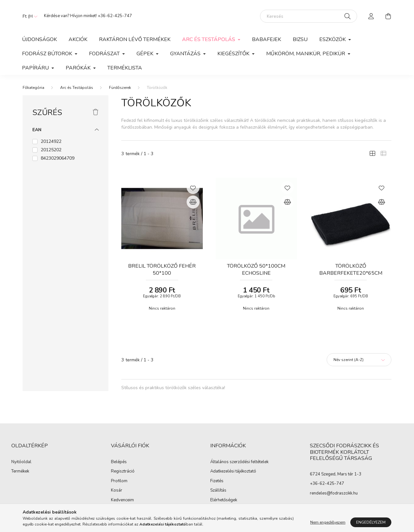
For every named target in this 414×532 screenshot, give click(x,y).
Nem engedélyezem (328, 522)
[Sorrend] (359, 360)
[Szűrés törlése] (96, 112)
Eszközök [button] (333, 39)
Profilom (119, 481)
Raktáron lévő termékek (135, 39)
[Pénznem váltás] (28, 16)
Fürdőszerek (120, 88)
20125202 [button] (51, 150)
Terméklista (125, 68)
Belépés (119, 462)
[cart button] (388, 16)
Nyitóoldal (21, 462)
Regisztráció (123, 472)
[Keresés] (309, 16)
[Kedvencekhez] (193, 187)
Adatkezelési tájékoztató (233, 472)
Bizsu (300, 39)
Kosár (117, 491)
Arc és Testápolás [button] (209, 39)
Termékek (20, 472)
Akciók (78, 39)
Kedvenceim (122, 500)
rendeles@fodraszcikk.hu (334, 493)
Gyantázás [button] (186, 54)
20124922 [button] (51, 141)
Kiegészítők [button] (234, 54)
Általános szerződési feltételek (239, 462)
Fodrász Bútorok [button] (48, 54)
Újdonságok (39, 39)
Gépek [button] (146, 54)
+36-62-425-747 (115, 16)
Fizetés (217, 481)
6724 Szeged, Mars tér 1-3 (336, 474)
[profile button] (371, 16)
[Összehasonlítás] (193, 202)
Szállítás (218, 491)
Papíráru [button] (36, 68)
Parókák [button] (79, 68)
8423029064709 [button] (58, 158)
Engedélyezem (371, 522)
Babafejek (267, 39)
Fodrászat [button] (105, 54)
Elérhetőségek (224, 500)
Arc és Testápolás (77, 88)
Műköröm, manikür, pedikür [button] (306, 54)
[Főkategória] (33, 88)
